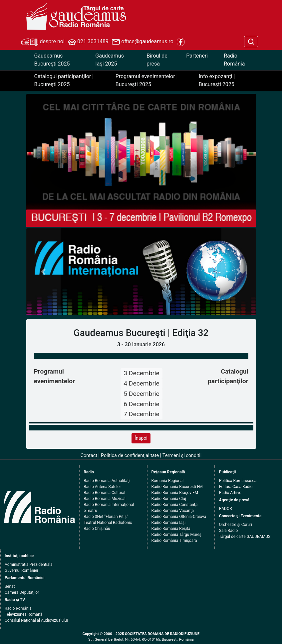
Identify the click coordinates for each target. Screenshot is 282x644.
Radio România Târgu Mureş (176, 535)
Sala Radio (229, 531)
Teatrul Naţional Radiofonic (108, 523)
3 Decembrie (141, 373)
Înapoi (141, 438)
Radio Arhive (230, 493)
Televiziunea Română (23, 614)
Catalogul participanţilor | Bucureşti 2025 (64, 80)
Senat (10, 586)
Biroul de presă (157, 60)
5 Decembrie (141, 394)
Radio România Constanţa (175, 505)
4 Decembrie (141, 383)
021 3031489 (88, 42)
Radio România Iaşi (169, 523)
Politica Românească (238, 481)
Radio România (234, 60)
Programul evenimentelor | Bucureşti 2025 (147, 80)
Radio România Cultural (104, 493)
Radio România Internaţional (109, 505)
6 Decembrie (141, 404)
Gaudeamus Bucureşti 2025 (52, 60)
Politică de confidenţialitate (130, 456)
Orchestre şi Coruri (236, 525)
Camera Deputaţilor (22, 592)
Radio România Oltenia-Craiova (179, 517)
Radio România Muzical (104, 499)
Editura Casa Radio (236, 487)
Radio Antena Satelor (102, 487)
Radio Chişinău (97, 529)
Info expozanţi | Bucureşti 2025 (217, 80)
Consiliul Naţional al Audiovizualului (36, 620)
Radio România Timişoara (174, 541)
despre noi (43, 42)
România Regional (168, 481)
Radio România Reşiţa (171, 529)
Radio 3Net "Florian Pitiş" (106, 517)
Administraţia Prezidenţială (29, 564)
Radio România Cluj (169, 499)
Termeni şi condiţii (182, 456)
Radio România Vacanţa (173, 511)
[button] (44, 272)
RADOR (226, 509)
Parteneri (197, 56)
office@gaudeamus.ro (142, 42)
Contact (89, 456)
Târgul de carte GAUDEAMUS (245, 537)
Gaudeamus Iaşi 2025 (110, 60)
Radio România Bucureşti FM (177, 487)
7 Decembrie (141, 414)
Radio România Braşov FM (175, 493)
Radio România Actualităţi (107, 481)
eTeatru (90, 511)
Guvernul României (21, 570)
